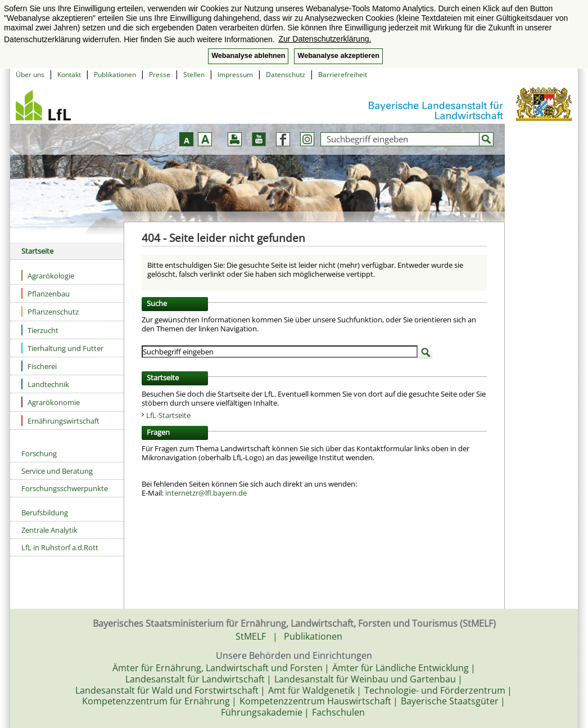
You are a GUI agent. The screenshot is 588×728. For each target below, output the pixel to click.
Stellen (194, 75)
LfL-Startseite (168, 415)
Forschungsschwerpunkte (65, 488)
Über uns (30, 75)
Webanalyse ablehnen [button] (248, 56)
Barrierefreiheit (343, 75)
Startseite (37, 251)
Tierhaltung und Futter (62, 348)
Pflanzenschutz (50, 311)
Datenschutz (286, 75)
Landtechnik (45, 384)
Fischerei (39, 366)
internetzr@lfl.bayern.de (206, 493)
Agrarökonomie (51, 402)
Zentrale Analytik (49, 530)
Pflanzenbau (46, 293)
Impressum (235, 75)
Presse (160, 75)
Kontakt (69, 75)
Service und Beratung (57, 471)
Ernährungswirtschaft (60, 421)
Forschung (39, 453)
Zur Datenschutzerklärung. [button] (325, 39)
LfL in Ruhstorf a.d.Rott (60, 547)
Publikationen (115, 75)
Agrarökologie (48, 275)
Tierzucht (40, 330)
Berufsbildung (45, 513)
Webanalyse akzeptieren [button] (338, 56)
